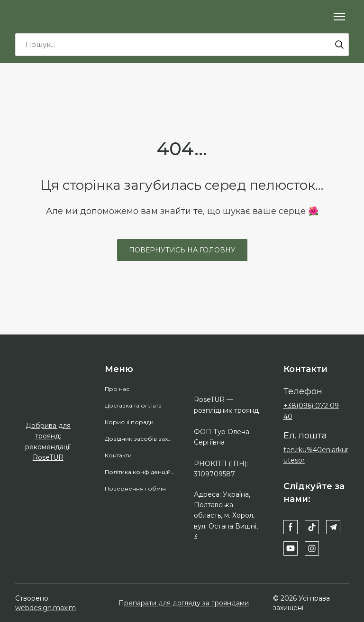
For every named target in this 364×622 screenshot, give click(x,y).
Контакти (118, 455)
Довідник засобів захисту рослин (140, 439)
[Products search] (182, 45)
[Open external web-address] (48, 400)
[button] (339, 45)
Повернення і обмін (135, 488)
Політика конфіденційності (140, 472)
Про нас (117, 389)
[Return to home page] (54, 16)
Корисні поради (129, 422)
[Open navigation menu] (339, 17)
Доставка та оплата (133, 405)
